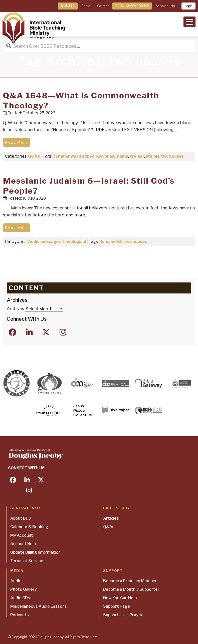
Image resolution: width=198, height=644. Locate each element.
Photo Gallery (24, 589)
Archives (15, 309)
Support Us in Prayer (123, 615)
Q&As (34, 156)
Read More (17, 142)
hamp (123, 156)
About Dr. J (21, 518)
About (86, 6)
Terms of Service (27, 561)
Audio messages (44, 242)
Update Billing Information (35, 552)
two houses (172, 156)
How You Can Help (120, 598)
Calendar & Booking (29, 527)
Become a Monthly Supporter (131, 589)
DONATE (68, 6)
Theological (74, 242)
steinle (153, 156)
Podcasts (20, 615)
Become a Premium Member (130, 581)
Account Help (165, 6)
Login (188, 6)
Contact (103, 6)
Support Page (117, 606)
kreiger (137, 156)
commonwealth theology (78, 156)
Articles (111, 518)
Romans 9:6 (111, 242)
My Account (22, 535)
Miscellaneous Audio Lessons (39, 606)
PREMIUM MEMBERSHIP (132, 6)
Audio (16, 581)
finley (110, 156)
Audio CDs (20, 598)
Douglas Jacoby (51, 637)
